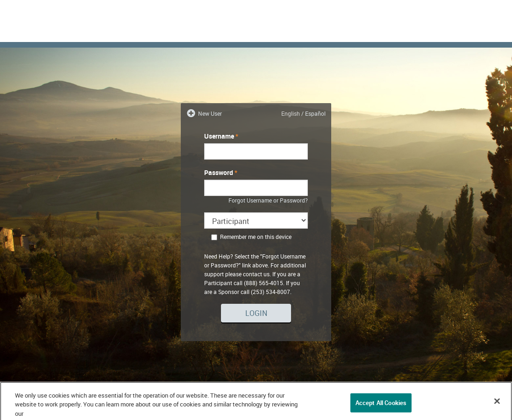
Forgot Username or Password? (268, 200)
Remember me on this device (251, 237)
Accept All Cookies (381, 406)
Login (256, 313)
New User (209, 113)
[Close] (497, 404)
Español (315, 113)
